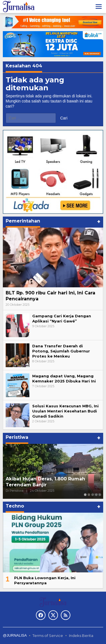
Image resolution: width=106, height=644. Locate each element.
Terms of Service (48, 636)
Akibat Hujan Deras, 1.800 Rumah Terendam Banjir (45, 482)
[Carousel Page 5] (100, 495)
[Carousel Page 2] (89, 495)
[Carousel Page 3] (93, 495)
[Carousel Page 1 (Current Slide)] (85, 495)
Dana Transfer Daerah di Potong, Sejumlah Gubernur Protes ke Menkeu (61, 351)
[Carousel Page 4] (96, 495)
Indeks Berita (81, 636)
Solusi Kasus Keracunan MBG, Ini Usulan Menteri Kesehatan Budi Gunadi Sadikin (65, 411)
